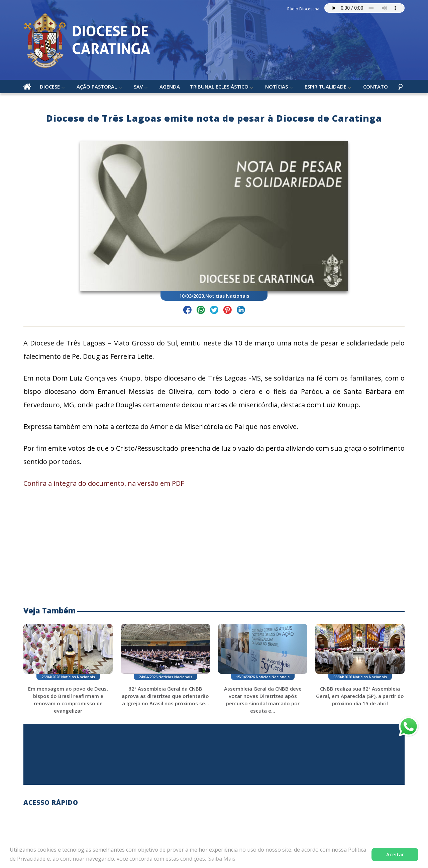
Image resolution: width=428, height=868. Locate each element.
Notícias (277, 87)
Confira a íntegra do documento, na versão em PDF (104, 483)
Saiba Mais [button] (222, 859)
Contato (376, 87)
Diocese (50, 87)
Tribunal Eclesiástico (219, 87)
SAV (138, 87)
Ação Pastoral (97, 87)
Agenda (170, 87)
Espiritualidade (326, 87)
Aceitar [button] (395, 854)
